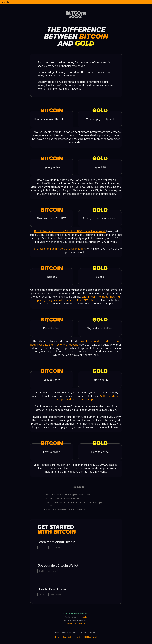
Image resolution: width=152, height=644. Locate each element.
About (57, 637)
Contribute (67, 637)
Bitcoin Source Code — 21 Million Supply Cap (65, 509)
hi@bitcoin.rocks (91, 637)
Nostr (78, 637)
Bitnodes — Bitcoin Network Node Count (64, 498)
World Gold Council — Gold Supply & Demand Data (68, 494)
